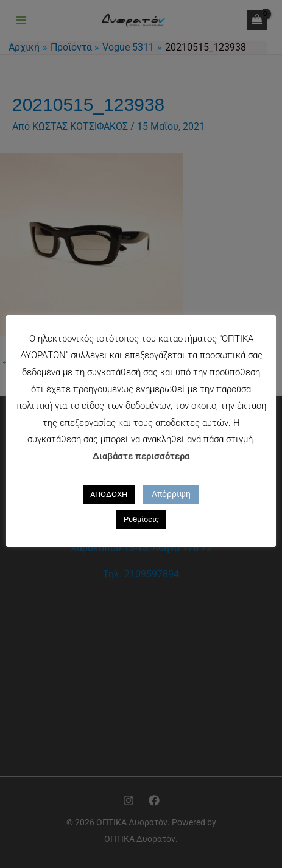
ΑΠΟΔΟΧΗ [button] (109, 494)
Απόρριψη (171, 494)
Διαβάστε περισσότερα (141, 456)
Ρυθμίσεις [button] (141, 519)
